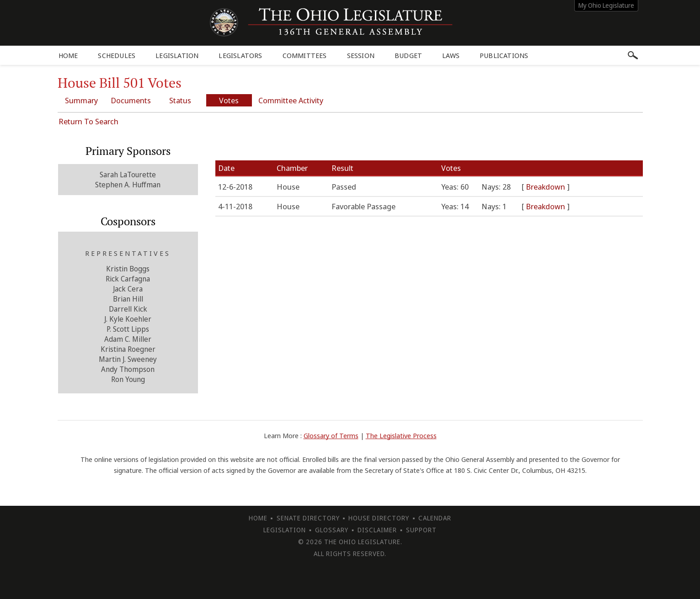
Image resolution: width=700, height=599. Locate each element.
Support (421, 530)
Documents (131, 100)
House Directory (379, 518)
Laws (451, 55)
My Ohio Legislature (606, 5)
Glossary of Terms (331, 435)
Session (361, 55)
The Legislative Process (401, 435)
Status (180, 100)
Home (68, 55)
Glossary (332, 530)
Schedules (117, 55)
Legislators (240, 55)
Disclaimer (377, 530)
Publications (504, 55)
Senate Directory (308, 518)
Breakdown (546, 187)
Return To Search (88, 121)
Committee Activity (291, 100)
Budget (408, 55)
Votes (229, 100)
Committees (305, 55)
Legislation (177, 55)
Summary (81, 100)
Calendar (435, 518)
